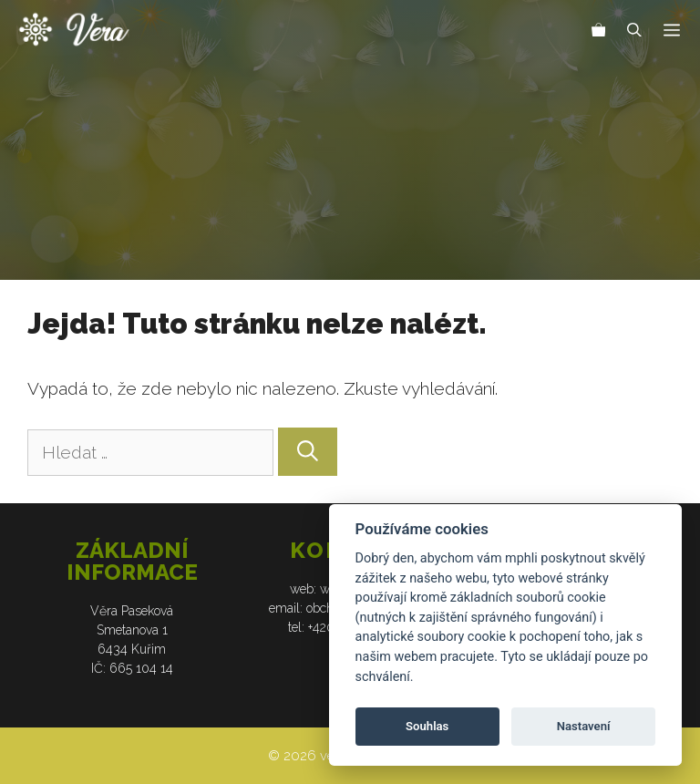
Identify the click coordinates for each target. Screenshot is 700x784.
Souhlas (427, 726)
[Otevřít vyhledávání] (634, 32)
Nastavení (584, 726)
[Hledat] (308, 451)
